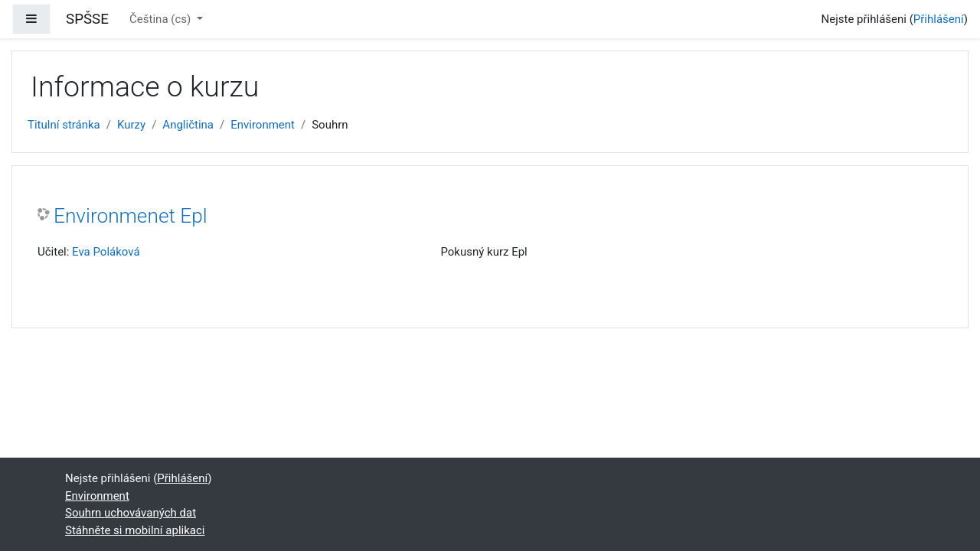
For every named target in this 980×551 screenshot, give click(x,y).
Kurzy (131, 125)
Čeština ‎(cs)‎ (162, 19)
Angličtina (188, 125)
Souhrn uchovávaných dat (131, 513)
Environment (263, 125)
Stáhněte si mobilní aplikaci (135, 530)
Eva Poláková (106, 252)
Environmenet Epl (131, 216)
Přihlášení (939, 19)
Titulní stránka (64, 125)
